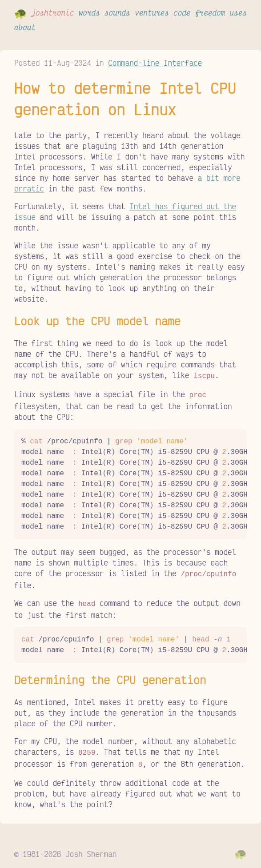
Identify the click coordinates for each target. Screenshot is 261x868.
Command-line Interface (155, 63)
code (182, 12)
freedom (210, 12)
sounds (117, 12)
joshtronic (52, 12)
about (25, 27)
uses (238, 12)
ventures (152, 12)
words (89, 12)
